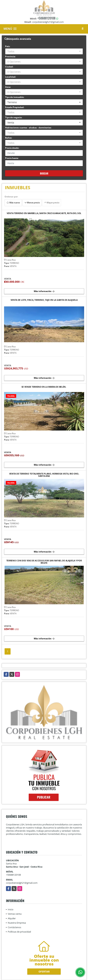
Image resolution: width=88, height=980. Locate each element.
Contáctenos (14, 927)
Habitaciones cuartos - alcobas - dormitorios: (28, 128)
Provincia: (10, 56)
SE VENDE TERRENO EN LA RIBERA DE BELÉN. (44, 387)
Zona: (8, 87)
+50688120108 (46, 18)
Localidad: (10, 77)
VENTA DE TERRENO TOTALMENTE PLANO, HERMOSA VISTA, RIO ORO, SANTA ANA (44, 475)
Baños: (9, 138)
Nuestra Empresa (17, 923)
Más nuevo (13, 203)
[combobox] (44, 51)
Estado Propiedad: (15, 107)
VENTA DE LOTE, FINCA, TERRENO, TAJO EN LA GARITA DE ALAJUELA (44, 300)
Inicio (11, 909)
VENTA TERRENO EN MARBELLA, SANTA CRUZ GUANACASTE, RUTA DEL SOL (44, 213)
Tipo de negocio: (14, 117)
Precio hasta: (12, 158)
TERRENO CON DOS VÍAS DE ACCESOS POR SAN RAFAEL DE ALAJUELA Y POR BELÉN (44, 562)
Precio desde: (12, 148)
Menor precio (32, 203)
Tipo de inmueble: (15, 97)
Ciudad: (9, 67)
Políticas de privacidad (19, 932)
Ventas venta (15, 914)
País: (8, 46)
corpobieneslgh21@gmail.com (22, 883)
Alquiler (12, 918)
